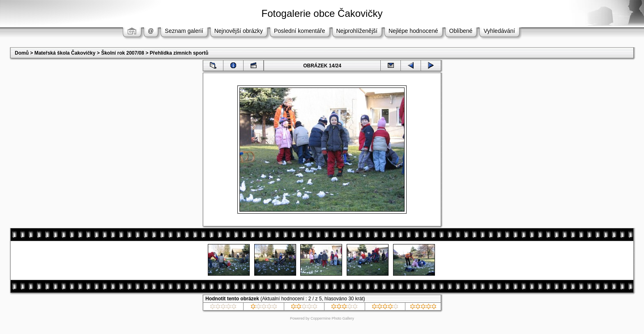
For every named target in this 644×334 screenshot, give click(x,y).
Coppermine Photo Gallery (332, 318)
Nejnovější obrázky (239, 31)
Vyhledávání (499, 31)
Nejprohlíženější (357, 31)
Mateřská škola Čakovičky (65, 53)
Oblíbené (461, 31)
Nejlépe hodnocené (413, 31)
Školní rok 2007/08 (123, 53)
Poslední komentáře (300, 31)
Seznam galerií (184, 31)
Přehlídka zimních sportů (179, 53)
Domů (22, 53)
